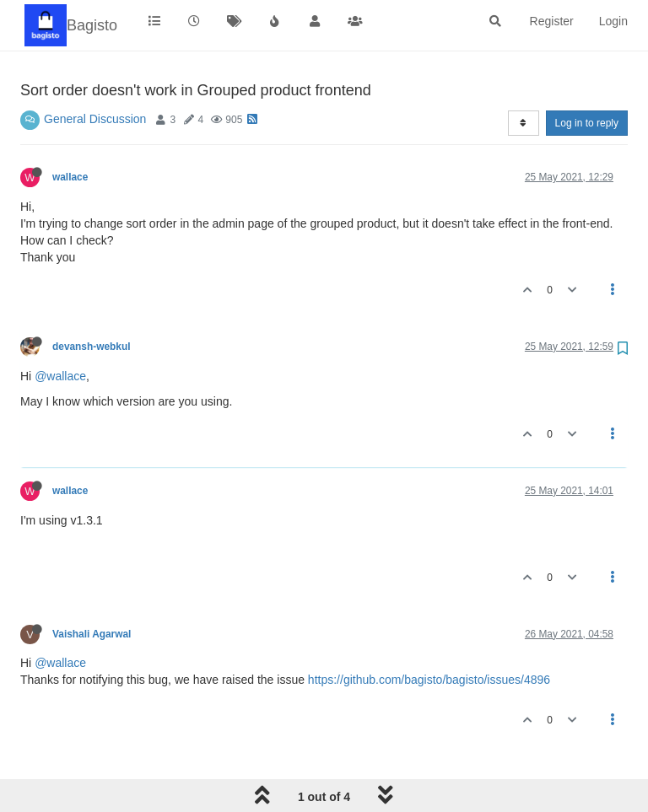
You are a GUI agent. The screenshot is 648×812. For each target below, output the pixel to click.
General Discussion (95, 119)
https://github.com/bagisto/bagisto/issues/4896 (429, 680)
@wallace (60, 376)
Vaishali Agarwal (92, 634)
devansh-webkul (92, 347)
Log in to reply (587, 123)
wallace (70, 177)
